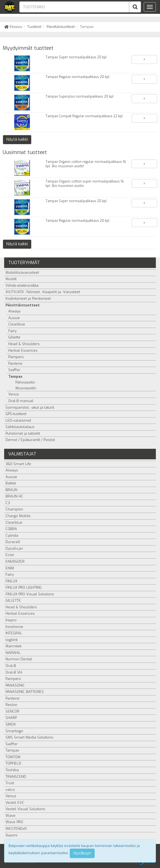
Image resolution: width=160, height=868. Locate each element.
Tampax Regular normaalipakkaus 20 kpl (78, 77)
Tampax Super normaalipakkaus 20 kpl (76, 57)
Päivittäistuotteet (61, 27)
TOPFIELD (13, 763)
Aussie (14, 318)
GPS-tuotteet (16, 414)
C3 (8, 503)
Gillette (14, 337)
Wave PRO (14, 822)
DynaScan (14, 548)
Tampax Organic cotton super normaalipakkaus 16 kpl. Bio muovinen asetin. (85, 184)
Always (14, 311)
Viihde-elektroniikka (22, 286)
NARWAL (13, 653)
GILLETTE (13, 600)
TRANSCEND (16, 777)
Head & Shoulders (24, 344)
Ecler (10, 555)
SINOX (11, 724)
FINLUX (11, 581)
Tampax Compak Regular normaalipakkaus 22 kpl (84, 116)
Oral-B (11, 666)
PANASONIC (15, 685)
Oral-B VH (14, 672)
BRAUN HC (14, 496)
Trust (10, 783)
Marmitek (14, 646)
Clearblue (17, 324)
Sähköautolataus (20, 427)
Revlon (11, 705)
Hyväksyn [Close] (82, 853)
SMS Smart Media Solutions (29, 737)
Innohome (14, 627)
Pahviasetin (25, 382)
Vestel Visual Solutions (25, 809)
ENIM (10, 568)
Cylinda (12, 535)
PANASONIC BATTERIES (25, 692)
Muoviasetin (26, 388)
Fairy (12, 331)
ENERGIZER (15, 561)
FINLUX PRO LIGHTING (24, 587)
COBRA (11, 529)
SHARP (11, 718)
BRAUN (11, 490)
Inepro (11, 620)
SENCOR (12, 711)
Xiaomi (11, 835)
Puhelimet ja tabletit (23, 433)
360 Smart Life (18, 464)
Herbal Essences (23, 350)
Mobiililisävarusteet (22, 273)
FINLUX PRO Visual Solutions (30, 594)
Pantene (15, 363)
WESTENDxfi (16, 829)
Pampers (16, 357)
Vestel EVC (15, 803)
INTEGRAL (14, 633)
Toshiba (12, 770)
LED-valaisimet (18, 420)
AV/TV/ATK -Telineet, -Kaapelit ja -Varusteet (43, 292)
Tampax (15, 376)
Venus (14, 394)
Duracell (13, 542)
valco (10, 790)
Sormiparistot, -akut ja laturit (30, 407)
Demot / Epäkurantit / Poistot (30, 440)
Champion (14, 509)
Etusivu (13, 27)
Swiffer (14, 370)
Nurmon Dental (19, 659)
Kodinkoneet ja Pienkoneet (28, 299)
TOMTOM (13, 757)
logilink (12, 640)
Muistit (11, 279)
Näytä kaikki (17, 140)
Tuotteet (34, 27)
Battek (11, 483)
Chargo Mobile (18, 516)
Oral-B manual (21, 401)
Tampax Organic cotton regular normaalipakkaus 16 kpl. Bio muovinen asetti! (86, 164)
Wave (10, 816)
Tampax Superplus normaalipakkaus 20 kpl (80, 97)
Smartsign (14, 731)
